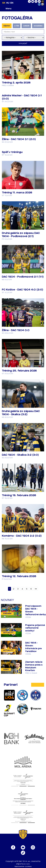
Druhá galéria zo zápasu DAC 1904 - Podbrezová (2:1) (21, 235)
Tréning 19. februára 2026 (19, 495)
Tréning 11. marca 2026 (17, 193)
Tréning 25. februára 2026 (19, 371)
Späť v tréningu (12, 152)
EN (12, 3)
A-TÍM (17, 26)
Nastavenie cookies (23, 867)
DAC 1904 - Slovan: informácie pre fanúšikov (33, 647)
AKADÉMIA (38, 26)
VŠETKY (7, 26)
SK (4, 3)
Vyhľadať (23, 43)
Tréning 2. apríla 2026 (16, 83)
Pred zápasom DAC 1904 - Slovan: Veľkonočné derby (36, 610)
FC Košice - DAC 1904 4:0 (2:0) (23, 290)
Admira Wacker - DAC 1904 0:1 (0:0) (22, 97)
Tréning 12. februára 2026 (19, 576)
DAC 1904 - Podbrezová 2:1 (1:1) (23, 277)
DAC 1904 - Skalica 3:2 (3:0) (20, 455)
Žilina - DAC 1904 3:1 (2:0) (19, 139)
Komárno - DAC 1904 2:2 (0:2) (22, 536)
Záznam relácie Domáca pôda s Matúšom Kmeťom (34, 666)
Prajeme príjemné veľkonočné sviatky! (35, 628)
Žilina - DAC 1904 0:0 (16, 330)
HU (8, 3)
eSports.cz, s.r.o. (23, 864)
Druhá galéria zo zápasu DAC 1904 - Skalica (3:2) (21, 413)
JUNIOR (26, 26)
